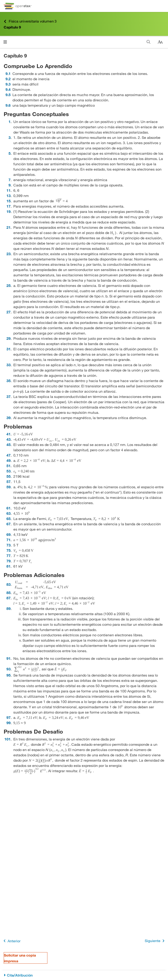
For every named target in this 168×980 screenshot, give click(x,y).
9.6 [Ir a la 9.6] (8, 105)
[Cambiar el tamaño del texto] (160, 42)
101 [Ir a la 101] (7, 739)
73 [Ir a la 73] (9, 545)
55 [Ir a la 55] (9, 476)
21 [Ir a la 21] (9, 227)
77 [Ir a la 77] (9, 556)
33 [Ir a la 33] (9, 365)
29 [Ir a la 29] (9, 338)
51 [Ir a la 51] (9, 466)
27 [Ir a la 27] (9, 312)
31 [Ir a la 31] (9, 349)
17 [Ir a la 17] (9, 206)
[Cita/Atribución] (84, 975)
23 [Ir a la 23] (9, 254)
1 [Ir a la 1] (10, 121)
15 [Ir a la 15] (9, 201)
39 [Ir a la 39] (9, 418)
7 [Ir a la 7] (10, 180)
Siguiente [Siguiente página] (155, 941)
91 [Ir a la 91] (9, 658)
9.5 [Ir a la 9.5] (8, 95)
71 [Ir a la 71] (9, 540)
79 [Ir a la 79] (9, 561)
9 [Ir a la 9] (10, 185)
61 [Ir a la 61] (9, 508)
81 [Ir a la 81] (9, 566)
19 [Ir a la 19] (9, 211)
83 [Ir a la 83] (9, 584)
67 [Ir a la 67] (9, 524)
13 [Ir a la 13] (9, 196)
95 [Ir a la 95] (9, 675)
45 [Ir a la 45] (9, 444)
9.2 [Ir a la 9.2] (8, 79)
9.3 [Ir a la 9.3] (8, 84)
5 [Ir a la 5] (10, 153)
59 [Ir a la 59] (9, 487)
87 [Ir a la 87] (9, 598)
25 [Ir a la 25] (9, 285)
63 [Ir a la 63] (9, 513)
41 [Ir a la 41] (9, 434)
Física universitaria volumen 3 (30, 21)
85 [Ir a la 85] (9, 593)
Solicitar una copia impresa (20, 958)
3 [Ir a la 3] (10, 137)
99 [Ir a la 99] (9, 723)
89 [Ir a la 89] (9, 608)
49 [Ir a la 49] (9, 460)
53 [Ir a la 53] (9, 471)
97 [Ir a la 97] (9, 717)
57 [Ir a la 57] (9, 481)
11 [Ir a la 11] (9, 190)
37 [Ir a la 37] (9, 396)
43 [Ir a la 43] (9, 439)
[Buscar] (149, 42)
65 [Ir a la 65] (9, 519)
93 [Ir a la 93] (9, 669)
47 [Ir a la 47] (9, 455)
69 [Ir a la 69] (9, 534)
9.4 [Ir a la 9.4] (8, 89)
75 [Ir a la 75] (9, 550)
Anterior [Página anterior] (11, 941)
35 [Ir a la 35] (9, 381)
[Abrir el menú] (5, 42)
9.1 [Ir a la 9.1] (8, 73)
